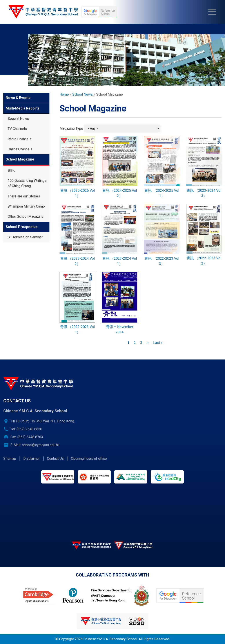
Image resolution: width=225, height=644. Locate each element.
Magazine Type (71, 129)
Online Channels (20, 149)
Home (64, 94)
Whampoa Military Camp (26, 206)
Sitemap (10, 459)
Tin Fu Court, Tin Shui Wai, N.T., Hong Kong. (43, 421)
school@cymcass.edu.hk (41, 445)
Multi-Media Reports (23, 108)
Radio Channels (20, 139)
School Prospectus (22, 227)
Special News (18, 119)
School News (83, 94)
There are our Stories (24, 196)
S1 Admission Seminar (25, 237)
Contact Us (55, 459)
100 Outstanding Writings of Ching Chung (27, 183)
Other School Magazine (26, 216)
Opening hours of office (89, 459)
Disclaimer (32, 459)
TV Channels (17, 129)
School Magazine (20, 159)
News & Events (18, 98)
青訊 (11, 171)
